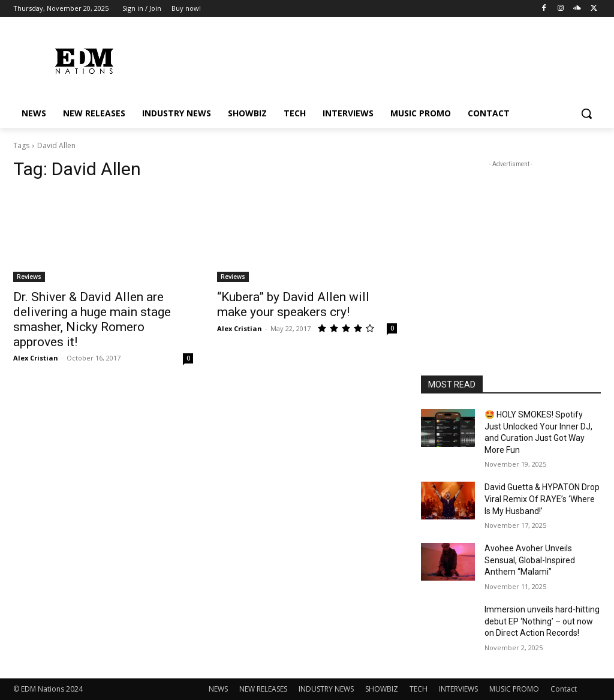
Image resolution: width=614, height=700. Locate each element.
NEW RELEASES (263, 689)
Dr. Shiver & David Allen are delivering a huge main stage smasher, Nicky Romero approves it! (92, 319)
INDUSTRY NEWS (326, 689)
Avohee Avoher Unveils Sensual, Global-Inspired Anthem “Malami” (530, 560)
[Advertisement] (511, 245)
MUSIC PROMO (514, 689)
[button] (586, 113)
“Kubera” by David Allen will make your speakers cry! (293, 304)
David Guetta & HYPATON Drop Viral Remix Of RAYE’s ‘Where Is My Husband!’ (542, 499)
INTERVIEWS (458, 689)
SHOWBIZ (382, 689)
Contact (564, 689)
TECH (419, 689)
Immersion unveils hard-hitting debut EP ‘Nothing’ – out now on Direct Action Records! (542, 621)
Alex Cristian (36, 358)
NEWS (218, 689)
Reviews (29, 277)
